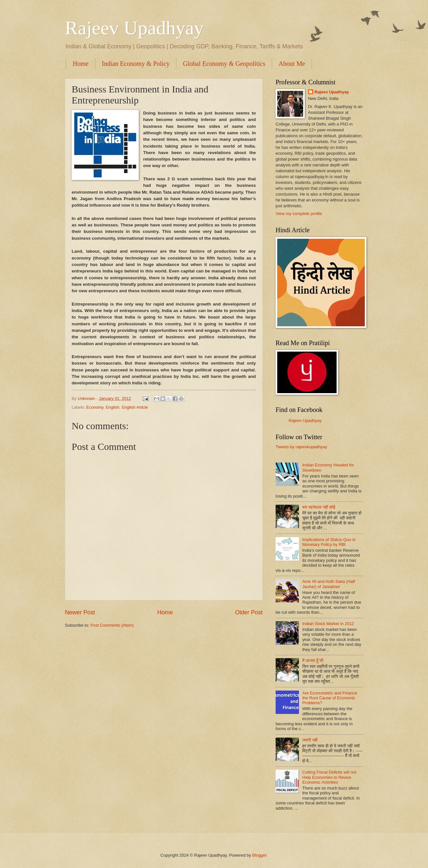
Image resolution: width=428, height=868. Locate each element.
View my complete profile (299, 214)
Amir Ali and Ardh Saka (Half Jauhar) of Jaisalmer (328, 584)
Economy (95, 407)
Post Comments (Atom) (112, 625)
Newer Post (80, 612)
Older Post (249, 612)
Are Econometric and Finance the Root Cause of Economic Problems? (330, 698)
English (113, 407)
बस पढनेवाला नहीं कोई (319, 507)
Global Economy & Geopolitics (224, 64)
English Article (135, 407)
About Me (292, 64)
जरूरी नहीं (310, 740)
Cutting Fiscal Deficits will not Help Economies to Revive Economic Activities (329, 777)
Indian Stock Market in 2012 (328, 624)
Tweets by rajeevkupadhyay (301, 447)
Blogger (259, 855)
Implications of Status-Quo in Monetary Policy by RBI (329, 542)
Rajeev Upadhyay (134, 28)
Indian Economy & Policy (136, 64)
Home (81, 64)
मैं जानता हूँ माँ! (313, 661)
